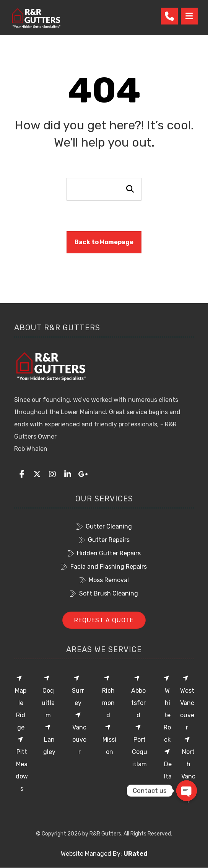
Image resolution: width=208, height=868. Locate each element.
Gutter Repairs (104, 540)
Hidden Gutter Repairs (104, 553)
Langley (49, 740)
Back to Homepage (104, 242)
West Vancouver (187, 703)
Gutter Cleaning (104, 526)
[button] (22, 474)
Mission (109, 740)
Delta (168, 764)
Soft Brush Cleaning (104, 593)
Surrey (78, 691)
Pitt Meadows (22, 764)
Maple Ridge (21, 703)
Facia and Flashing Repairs (104, 567)
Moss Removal (104, 580)
